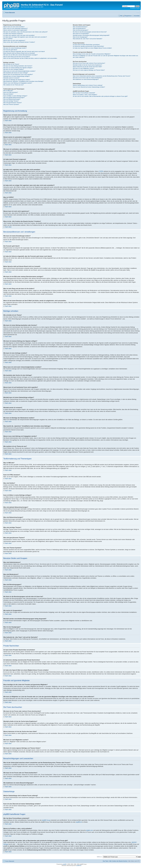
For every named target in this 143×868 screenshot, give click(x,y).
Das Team (106, 861)
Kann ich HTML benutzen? (11, 92)
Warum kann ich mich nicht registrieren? (14, 40)
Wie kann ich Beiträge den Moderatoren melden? (17, 80)
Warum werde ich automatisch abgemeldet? (15, 30)
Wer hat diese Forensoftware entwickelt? (84, 93)
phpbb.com (90, 830)
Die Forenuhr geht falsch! (10, 50)
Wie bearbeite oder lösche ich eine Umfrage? (16, 73)
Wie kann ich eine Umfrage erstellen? (14, 69)
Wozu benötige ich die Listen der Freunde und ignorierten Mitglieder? (92, 54)
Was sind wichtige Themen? (11, 101)
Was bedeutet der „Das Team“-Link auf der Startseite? (88, 39)
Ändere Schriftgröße (138, 12)
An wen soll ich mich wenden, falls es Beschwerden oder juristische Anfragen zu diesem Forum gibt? (100, 96)
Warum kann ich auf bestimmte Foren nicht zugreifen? (18, 74)
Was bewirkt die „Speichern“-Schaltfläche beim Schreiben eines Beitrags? (23, 81)
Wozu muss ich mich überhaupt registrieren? (15, 28)
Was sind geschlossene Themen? (13, 103)
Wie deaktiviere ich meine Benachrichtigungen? (86, 79)
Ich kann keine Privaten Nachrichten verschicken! (86, 45)
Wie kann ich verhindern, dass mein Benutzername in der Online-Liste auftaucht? (25, 32)
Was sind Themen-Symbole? (11, 104)
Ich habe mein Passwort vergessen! (13, 34)
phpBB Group (46, 820)
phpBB (64, 864)
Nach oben (8, 121)
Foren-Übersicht (10, 13)
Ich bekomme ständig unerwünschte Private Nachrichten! (88, 46)
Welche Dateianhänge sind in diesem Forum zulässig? (88, 85)
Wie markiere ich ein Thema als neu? (13, 85)
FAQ (121, 16)
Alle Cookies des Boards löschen (118, 861)
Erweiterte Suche (135, 8)
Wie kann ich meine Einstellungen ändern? (15, 48)
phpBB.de (79, 822)
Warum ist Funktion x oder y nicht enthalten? (85, 95)
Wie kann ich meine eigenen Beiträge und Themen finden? (89, 70)
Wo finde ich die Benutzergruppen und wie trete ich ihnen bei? (90, 32)
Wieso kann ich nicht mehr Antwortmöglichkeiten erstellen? (19, 71)
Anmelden (137, 16)
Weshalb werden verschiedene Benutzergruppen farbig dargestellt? (91, 35)
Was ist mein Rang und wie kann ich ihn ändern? (17, 57)
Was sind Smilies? (8, 94)
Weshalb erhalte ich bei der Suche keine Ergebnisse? (87, 65)
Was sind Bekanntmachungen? (12, 99)
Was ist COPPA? (8, 39)
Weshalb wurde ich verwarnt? (11, 78)
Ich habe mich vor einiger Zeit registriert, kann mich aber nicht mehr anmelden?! (25, 37)
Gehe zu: (99, 857)
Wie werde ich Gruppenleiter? (81, 34)
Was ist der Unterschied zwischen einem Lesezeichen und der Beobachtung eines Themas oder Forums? (102, 76)
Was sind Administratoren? (80, 27)
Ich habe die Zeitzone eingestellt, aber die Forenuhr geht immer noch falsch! (24, 51)
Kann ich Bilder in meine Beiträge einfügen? (15, 96)
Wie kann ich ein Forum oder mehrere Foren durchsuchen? (89, 63)
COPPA (101, 171)
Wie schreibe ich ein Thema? (11, 64)
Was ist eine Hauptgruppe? (80, 37)
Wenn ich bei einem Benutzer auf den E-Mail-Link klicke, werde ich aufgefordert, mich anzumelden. (30, 58)
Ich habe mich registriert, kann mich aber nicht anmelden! (19, 35)
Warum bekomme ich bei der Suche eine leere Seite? (87, 67)
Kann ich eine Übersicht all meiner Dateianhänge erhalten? (89, 87)
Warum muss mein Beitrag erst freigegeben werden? (18, 83)
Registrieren (128, 16)
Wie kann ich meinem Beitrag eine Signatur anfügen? (18, 68)
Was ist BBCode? (8, 91)
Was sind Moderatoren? (79, 28)
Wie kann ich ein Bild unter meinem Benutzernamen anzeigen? (21, 55)
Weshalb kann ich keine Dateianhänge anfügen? (17, 76)
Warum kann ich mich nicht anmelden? (14, 27)
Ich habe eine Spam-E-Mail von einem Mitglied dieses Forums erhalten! (92, 48)
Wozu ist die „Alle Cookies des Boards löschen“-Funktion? (19, 42)
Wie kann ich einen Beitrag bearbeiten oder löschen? (18, 66)
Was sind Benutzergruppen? (81, 30)
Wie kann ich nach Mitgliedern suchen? (84, 68)
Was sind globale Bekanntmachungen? (14, 97)
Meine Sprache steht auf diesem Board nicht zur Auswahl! (19, 53)
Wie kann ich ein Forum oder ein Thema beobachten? (87, 78)
